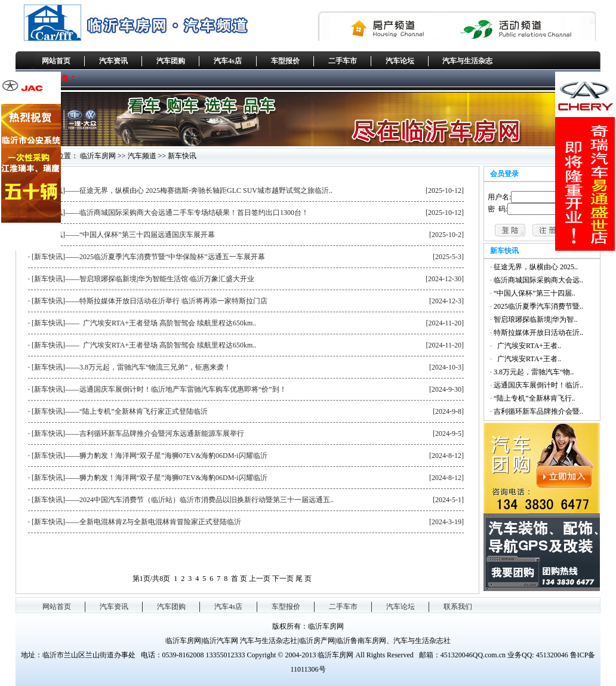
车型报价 (285, 61)
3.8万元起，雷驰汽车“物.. (534, 372)
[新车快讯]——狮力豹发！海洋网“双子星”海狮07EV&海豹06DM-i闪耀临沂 (150, 456)
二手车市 (343, 61)
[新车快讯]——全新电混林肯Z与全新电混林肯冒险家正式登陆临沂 (136, 522)
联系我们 (458, 607)
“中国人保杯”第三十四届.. (535, 293)
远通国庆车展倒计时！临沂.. (538, 385)
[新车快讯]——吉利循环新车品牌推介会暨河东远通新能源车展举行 (138, 433)
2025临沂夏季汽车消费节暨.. (538, 306)
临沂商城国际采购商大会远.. (538, 280)
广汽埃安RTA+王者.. (527, 346)
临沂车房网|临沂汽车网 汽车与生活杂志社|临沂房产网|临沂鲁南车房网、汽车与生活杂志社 (308, 641)
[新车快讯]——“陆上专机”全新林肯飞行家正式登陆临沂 (120, 411)
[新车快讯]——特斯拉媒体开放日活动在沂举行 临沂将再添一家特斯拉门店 (150, 301)
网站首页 (56, 61)
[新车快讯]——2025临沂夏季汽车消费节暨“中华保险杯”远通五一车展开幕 (148, 257)
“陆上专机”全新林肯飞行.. (535, 398)
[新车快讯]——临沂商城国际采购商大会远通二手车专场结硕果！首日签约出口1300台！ (170, 213)
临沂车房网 (98, 156)
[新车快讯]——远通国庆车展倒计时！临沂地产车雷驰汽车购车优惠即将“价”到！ (159, 389)
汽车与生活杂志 (467, 61)
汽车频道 (142, 156)
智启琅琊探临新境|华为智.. (535, 319)
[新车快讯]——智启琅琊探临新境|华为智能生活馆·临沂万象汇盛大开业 (143, 279)
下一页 (283, 579)
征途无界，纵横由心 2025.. (536, 267)
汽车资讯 (113, 61)
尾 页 (304, 579)
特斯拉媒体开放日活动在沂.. (538, 333)
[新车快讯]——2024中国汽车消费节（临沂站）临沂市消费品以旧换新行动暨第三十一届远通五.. (183, 500)
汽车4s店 (228, 61)
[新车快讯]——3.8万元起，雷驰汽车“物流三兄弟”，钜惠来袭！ (131, 367)
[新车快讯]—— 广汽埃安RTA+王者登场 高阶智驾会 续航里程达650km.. (144, 323)
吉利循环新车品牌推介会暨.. (538, 411)
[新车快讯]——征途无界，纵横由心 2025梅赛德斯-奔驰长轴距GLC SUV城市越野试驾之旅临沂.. (182, 190)
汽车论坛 (400, 61)
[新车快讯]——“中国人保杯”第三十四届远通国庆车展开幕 (123, 235)
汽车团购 (171, 61)
